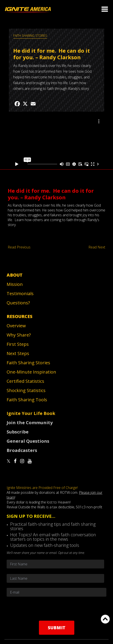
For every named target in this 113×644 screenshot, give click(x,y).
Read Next (97, 247)
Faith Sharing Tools (27, 400)
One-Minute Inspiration (31, 372)
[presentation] (57, 609)
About (15, 275)
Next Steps (18, 353)
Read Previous (19, 247)
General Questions (28, 441)
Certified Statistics (25, 381)
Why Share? (19, 335)
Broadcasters (22, 450)
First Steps (18, 344)
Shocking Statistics (26, 390)
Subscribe (18, 432)
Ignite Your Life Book (31, 413)
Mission (15, 284)
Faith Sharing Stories (30, 36)
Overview (16, 326)
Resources (20, 316)
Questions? (18, 303)
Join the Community (30, 423)
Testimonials (20, 293)
